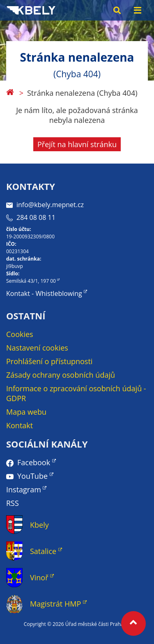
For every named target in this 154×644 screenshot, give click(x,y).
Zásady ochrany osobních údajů (61, 375)
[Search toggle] (117, 10)
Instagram (24, 489)
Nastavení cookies (37, 348)
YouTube (32, 476)
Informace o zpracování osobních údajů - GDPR (76, 393)
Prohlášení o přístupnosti (49, 361)
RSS (13, 503)
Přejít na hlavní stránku (77, 144)
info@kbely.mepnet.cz (45, 205)
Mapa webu (26, 412)
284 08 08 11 (31, 217)
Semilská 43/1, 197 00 (31, 281)
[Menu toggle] (138, 10)
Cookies (20, 334)
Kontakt (20, 425)
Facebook (34, 462)
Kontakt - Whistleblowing (44, 293)
